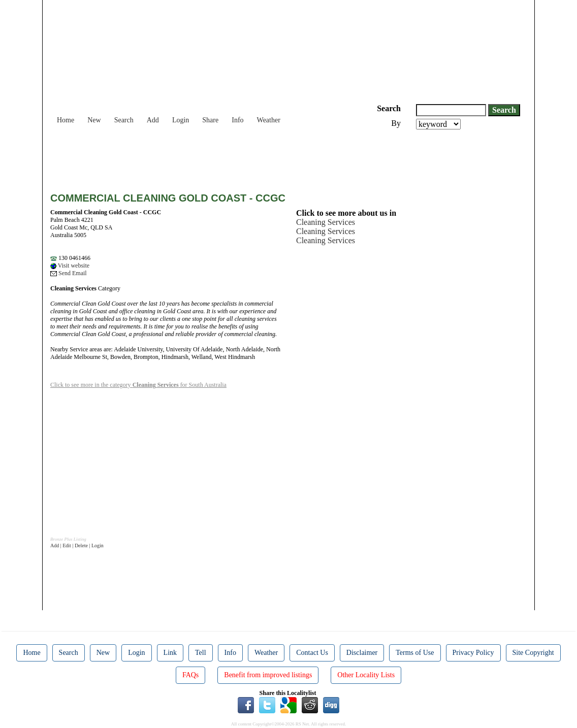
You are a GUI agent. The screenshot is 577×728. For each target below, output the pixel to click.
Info (237, 120)
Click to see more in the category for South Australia (138, 385)
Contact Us (312, 653)
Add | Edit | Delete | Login (77, 545)
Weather (269, 120)
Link (170, 653)
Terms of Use (415, 653)
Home (66, 120)
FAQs (190, 675)
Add (153, 120)
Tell (201, 653)
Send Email (69, 273)
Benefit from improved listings (268, 675)
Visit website (70, 266)
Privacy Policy (473, 653)
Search (124, 120)
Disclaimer (362, 653)
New (94, 120)
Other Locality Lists (366, 675)
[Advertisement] (235, 157)
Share (210, 120)
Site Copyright (533, 653)
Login (181, 120)
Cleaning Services (326, 222)
